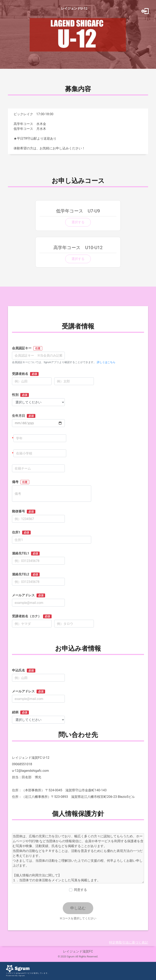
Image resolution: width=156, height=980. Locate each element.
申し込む (78, 908)
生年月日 (24, 416)
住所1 (21, 532)
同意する (80, 890)
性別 (20, 395)
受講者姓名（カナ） (32, 616)
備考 (21, 482)
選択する (78, 222)
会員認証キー (27, 348)
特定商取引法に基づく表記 (129, 942)
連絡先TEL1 (26, 553)
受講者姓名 (25, 374)
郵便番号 (24, 511)
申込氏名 (24, 670)
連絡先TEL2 (26, 574)
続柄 (20, 712)
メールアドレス (29, 595)
